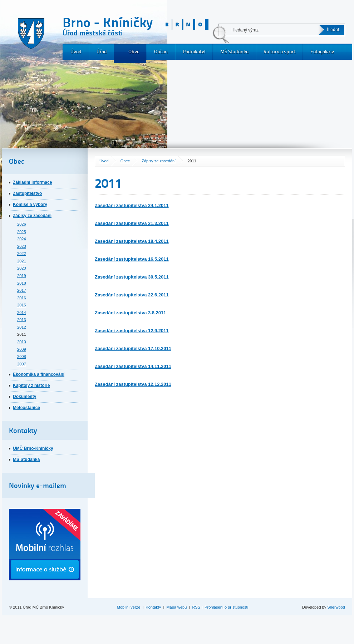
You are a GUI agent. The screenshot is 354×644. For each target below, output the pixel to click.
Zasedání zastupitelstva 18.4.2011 (132, 241)
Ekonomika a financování (39, 374)
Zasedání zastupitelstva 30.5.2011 (132, 277)
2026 (22, 224)
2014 (22, 313)
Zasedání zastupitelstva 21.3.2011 (132, 223)
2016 (22, 298)
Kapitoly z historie (31, 385)
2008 (22, 357)
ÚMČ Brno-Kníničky (33, 448)
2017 (22, 290)
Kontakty (153, 607)
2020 (22, 268)
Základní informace (32, 182)
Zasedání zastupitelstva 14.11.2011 (133, 366)
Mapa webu (177, 607)
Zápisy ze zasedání (159, 161)
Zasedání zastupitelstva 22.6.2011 (132, 295)
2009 (22, 349)
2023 (22, 246)
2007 (22, 364)
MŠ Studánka (234, 52)
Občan (161, 52)
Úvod (76, 52)
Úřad (102, 52)
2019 (22, 276)
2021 (22, 261)
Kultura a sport (279, 52)
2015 (22, 305)
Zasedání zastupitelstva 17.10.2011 (133, 348)
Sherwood (336, 607)
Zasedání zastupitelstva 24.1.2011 (132, 205)
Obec (134, 52)
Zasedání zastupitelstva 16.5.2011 (132, 259)
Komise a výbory (30, 205)
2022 (22, 254)
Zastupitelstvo (27, 193)
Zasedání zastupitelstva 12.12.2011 (133, 384)
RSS (196, 607)
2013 (22, 320)
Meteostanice (26, 408)
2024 (22, 239)
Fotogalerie (322, 52)
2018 (22, 283)
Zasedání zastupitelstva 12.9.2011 (132, 331)
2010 (22, 342)
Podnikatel (194, 52)
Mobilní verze (129, 607)
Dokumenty (24, 397)
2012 (22, 327)
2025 (22, 232)
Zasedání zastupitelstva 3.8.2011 (130, 313)
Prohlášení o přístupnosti (226, 607)
